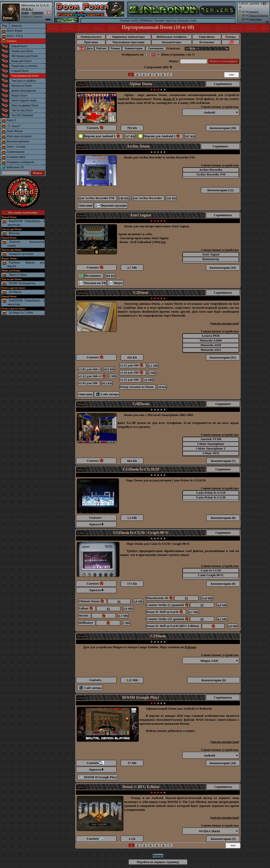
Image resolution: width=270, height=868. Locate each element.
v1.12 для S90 (133, 365)
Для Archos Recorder (148, 198)
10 (153, 55)
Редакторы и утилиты (24, 66)
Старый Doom (20, 71)
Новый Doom (19, 46)
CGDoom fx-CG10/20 (141, 469)
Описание (85, 205)
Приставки (91, 42)
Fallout (87, 608)
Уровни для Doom (22, 51)
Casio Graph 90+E (211, 575)
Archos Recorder (211, 170)
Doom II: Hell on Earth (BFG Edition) (174, 626)
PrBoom (190, 647)
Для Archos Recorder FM (97, 198)
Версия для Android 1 (103, 136)
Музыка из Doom (22, 86)
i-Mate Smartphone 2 (211, 449)
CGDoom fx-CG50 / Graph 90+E (141, 533)
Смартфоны (207, 37)
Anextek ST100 (211, 439)
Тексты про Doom (22, 110)
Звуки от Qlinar (18, 275)
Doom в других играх (24, 100)
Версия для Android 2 (163, 136)
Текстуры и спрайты (24, 81)
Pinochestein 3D (160, 598)
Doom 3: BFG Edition (141, 787)
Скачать (12, 41)
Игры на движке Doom (25, 105)
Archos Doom (138, 146)
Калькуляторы (172, 42)
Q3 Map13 (15, 292)
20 (158, 55)
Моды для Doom (21, 61)
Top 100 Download (22, 115)
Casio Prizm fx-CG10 (211, 493)
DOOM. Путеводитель (22, 283)
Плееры (231, 37)
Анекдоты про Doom (21, 254)
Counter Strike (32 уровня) (168, 619)
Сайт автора (107, 394)
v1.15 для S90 (130, 380)
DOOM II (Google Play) (98, 777)
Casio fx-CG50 (211, 571)
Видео (116, 283)
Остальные (207, 42)
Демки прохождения (24, 91)
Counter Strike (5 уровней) (168, 605)
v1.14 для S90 (133, 372)
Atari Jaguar (141, 215)
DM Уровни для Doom (25, 56)
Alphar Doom (141, 84)
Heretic (85, 615)
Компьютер (211, 259)
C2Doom (141, 292)
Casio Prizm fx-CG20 (211, 498)
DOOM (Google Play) (141, 697)
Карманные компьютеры (128, 37)
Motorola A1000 (211, 341)
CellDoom (141, 404)
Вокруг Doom (19, 95)
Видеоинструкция (111, 205)
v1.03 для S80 (89, 383)
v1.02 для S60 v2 (90, 369)
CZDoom (158, 636)
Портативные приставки (128, 42)
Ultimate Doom (92, 601)
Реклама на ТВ (92, 283)
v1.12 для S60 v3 (92, 376)
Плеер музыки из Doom (138, 387)
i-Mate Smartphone (211, 444)
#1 (119, 601)
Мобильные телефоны (172, 37)
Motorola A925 (211, 350)
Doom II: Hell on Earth (166, 612)
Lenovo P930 (211, 336)
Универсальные (91, 37)
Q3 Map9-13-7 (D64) (21, 313)
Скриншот (221, 146)
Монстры (14, 233)
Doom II (169, 99)
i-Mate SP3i (211, 453)
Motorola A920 (211, 345)
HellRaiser (87, 623)
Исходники (94, 275)
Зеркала (96, 524)
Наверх (158, 856)
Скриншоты (223, 84)
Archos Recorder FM (211, 175)
